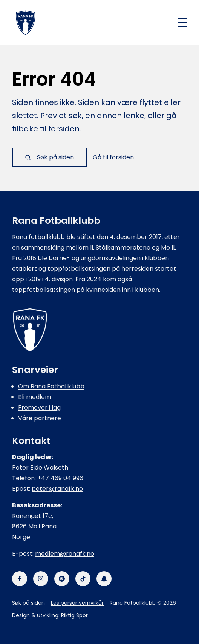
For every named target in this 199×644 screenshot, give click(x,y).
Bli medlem (34, 397)
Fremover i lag (39, 408)
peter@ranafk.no (57, 489)
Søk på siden (28, 603)
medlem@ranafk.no (65, 554)
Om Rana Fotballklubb (51, 386)
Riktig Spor (74, 615)
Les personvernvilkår (77, 603)
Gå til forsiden (113, 157)
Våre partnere (40, 418)
